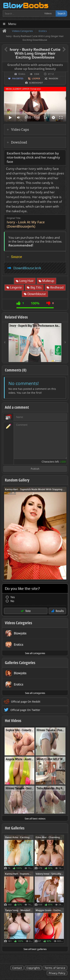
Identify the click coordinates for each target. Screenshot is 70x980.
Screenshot (36, 83)
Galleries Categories (20, 663)
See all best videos (35, 819)
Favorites (18, 79)
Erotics (22, 74)
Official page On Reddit (26, 702)
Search (61, 13)
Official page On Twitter (25, 710)
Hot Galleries (15, 828)
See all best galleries (35, 949)
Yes (13, 597)
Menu (12, 24)
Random (53, 79)
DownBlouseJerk (27, 268)
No (12, 601)
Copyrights (33, 968)
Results (60, 611)
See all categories (35, 653)
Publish (35, 469)
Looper (36, 79)
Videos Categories (18, 623)
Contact (17, 968)
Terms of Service (55, 968)
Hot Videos (13, 721)
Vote (28, 611)
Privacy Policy (57, 973)
